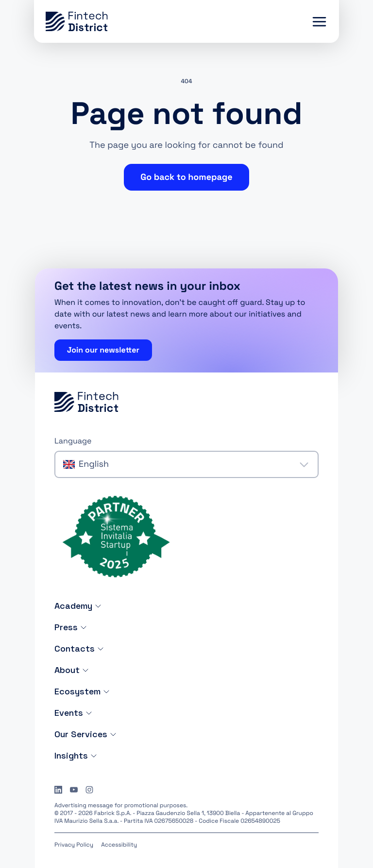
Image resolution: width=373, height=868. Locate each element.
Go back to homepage (186, 177)
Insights (76, 755)
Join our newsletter (103, 350)
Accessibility (119, 845)
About (72, 670)
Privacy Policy (74, 845)
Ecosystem (82, 691)
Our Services (86, 734)
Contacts (79, 648)
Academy (78, 606)
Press (71, 627)
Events (74, 713)
